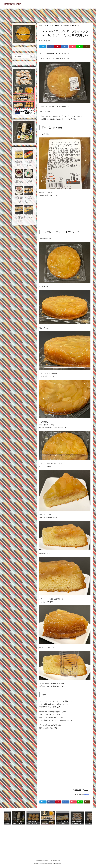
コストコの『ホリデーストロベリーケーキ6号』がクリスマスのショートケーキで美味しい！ (19, 199)
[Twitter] (43, 46)
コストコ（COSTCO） (63, 26)
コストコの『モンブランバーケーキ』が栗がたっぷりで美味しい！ (28, 217)
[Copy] (87, 46)
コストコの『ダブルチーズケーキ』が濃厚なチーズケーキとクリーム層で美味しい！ (19, 163)
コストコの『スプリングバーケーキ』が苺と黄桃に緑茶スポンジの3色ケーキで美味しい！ (28, 163)
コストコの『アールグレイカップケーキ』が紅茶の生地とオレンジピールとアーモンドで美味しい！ (28, 199)
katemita (87, 794)
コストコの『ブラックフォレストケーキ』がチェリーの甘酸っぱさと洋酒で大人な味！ (19, 181)
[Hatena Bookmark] (65, 46)
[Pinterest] (58, 46)
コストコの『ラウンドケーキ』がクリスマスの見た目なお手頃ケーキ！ (28, 181)
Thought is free (58, 864)
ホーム (43, 26)
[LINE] (79, 46)
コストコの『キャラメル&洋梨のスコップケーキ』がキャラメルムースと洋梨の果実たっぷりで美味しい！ (19, 218)
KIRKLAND (76, 26)
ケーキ (86, 790)
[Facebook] (50, 46)
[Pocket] (72, 46)
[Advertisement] (48, 15)
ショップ (51, 26)
